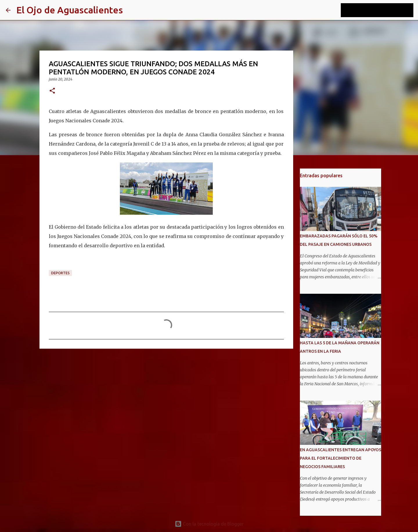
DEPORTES (60, 273)
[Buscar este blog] (383, 10)
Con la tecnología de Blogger (209, 524)
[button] (52, 91)
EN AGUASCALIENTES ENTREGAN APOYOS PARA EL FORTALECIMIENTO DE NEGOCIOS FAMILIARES (340, 458)
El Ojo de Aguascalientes (70, 10)
